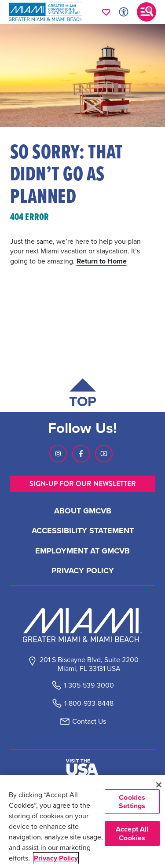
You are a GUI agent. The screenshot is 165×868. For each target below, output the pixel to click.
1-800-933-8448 (89, 703)
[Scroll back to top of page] (83, 395)
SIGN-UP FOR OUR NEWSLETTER (83, 484)
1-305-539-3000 (89, 685)
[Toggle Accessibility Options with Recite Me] (124, 12)
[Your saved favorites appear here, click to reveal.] (106, 12)
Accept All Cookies (132, 833)
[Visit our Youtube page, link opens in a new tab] (104, 454)
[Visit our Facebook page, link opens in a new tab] (81, 454)
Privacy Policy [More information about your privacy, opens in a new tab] (56, 858)
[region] (82, 822)
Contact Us (89, 721)
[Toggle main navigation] (147, 12)
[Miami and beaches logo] (83, 625)
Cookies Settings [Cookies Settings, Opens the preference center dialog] (132, 802)
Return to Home (102, 261)
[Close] (159, 785)
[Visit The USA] (82, 767)
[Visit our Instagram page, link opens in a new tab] (58, 454)
